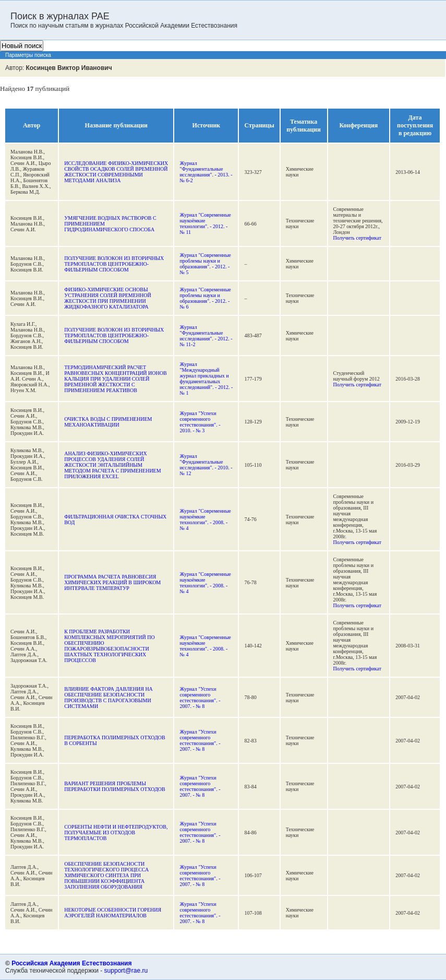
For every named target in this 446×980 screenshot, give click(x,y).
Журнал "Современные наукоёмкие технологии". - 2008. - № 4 (205, 519)
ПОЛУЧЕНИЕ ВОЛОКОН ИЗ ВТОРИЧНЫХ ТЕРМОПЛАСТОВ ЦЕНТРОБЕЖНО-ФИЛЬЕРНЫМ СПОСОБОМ (114, 264)
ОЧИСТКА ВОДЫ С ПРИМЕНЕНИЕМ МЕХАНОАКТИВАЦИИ (108, 422)
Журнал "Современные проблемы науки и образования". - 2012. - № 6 (205, 298)
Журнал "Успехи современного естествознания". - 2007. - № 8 (200, 698)
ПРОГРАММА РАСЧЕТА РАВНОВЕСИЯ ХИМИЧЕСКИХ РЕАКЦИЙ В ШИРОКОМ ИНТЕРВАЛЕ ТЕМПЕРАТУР (112, 582)
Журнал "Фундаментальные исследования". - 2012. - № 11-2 (206, 336)
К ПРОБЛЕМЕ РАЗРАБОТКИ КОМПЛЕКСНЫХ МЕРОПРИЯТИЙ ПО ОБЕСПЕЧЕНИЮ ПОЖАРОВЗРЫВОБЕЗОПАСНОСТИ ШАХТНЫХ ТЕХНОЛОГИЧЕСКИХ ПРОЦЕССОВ (109, 646)
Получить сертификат (358, 238)
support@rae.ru (126, 971)
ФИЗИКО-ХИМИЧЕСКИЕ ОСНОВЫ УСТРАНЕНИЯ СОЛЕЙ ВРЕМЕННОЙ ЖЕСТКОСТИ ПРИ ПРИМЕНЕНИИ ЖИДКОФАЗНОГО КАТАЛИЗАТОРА (108, 298)
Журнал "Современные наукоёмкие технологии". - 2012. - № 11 (205, 223)
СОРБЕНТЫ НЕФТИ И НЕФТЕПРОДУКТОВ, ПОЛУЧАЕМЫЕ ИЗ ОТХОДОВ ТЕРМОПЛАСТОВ (116, 833)
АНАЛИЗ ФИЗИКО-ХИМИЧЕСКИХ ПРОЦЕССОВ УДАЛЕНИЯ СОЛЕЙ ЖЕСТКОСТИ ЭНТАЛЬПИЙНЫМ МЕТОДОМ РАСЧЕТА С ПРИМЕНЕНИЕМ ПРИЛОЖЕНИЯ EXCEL (112, 465)
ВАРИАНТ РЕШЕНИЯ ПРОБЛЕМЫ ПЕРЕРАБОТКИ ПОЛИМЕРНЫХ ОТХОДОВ (115, 786)
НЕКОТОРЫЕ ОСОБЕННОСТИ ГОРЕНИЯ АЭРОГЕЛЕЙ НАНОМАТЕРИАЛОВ (113, 913)
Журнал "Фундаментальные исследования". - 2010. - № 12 (206, 465)
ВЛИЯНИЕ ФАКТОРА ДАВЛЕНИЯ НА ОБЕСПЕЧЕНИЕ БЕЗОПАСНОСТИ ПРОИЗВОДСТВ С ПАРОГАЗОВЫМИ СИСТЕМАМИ (109, 698)
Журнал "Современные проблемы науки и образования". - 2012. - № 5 (205, 264)
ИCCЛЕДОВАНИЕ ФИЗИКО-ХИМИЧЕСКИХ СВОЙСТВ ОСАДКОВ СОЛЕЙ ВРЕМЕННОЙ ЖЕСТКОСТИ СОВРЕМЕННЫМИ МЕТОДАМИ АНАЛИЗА (116, 172)
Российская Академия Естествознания (71, 963)
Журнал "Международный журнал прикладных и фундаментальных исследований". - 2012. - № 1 (206, 379)
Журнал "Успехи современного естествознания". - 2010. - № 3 (200, 422)
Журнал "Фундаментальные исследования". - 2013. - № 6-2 (206, 172)
